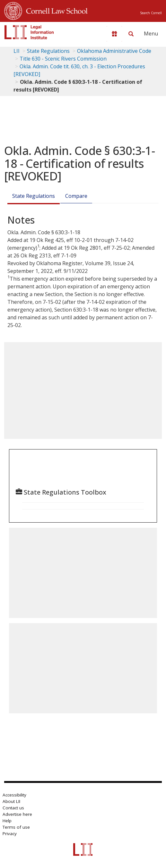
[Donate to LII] (114, 34)
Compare (76, 196)
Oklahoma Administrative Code (114, 51)
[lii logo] (29, 32)
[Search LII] (131, 34)
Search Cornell (151, 13)
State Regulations (48, 51)
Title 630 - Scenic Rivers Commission (63, 59)
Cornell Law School (55, 10)
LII (17, 51)
